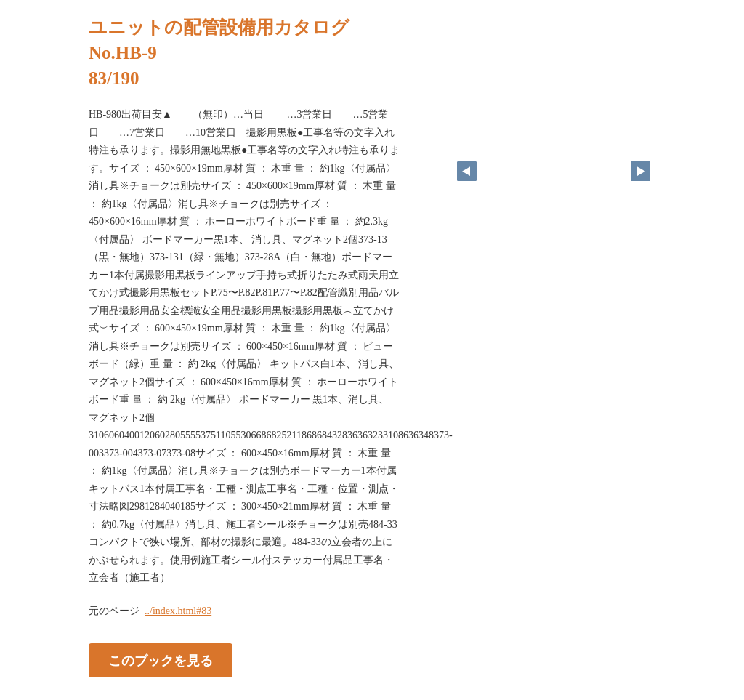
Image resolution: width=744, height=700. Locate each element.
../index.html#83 (178, 611)
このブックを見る (161, 660)
